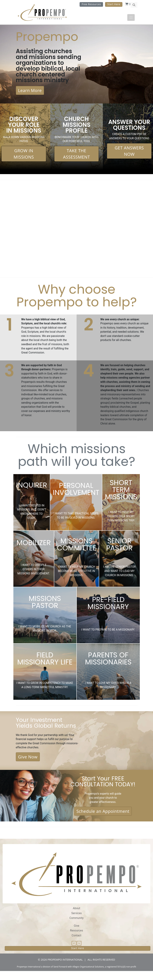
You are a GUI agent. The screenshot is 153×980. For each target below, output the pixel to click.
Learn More (30, 91)
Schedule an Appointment (103, 820)
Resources (76, 939)
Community (76, 927)
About (76, 917)
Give (76, 934)
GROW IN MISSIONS (24, 155)
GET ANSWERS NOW (129, 152)
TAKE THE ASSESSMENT (76, 155)
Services (77, 922)
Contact (76, 944)
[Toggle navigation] (131, 17)
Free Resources (91, 4)
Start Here (114, 4)
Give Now (28, 765)
